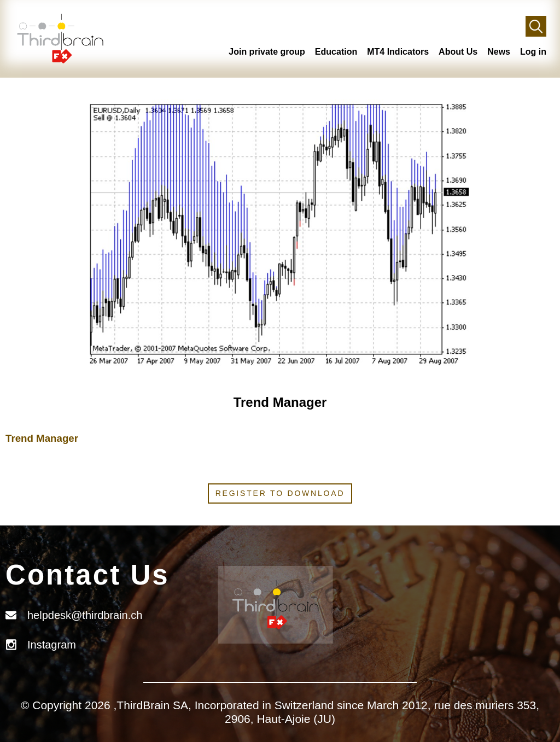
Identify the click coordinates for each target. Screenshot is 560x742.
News (499, 52)
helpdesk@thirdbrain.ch (85, 615)
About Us (458, 52)
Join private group (267, 52)
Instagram (52, 645)
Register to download (280, 493)
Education (336, 52)
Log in (533, 52)
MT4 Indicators (398, 52)
